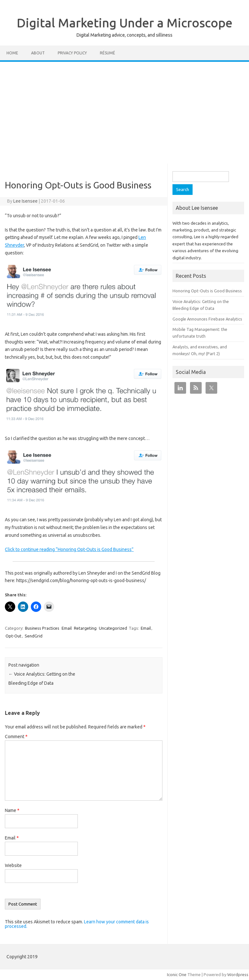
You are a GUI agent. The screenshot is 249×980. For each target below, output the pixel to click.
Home (12, 53)
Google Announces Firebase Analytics (207, 319)
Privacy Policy (72, 53)
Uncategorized (113, 628)
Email (67, 628)
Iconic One (177, 974)
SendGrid (34, 636)
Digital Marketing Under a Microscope (125, 23)
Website (13, 865)
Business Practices (42, 628)
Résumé (107, 53)
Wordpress (238, 974)
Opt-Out (13, 636)
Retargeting (85, 628)
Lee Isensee (25, 201)
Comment (16, 737)
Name (12, 810)
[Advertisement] (124, 110)
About (38, 53)
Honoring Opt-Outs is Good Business (207, 291)
